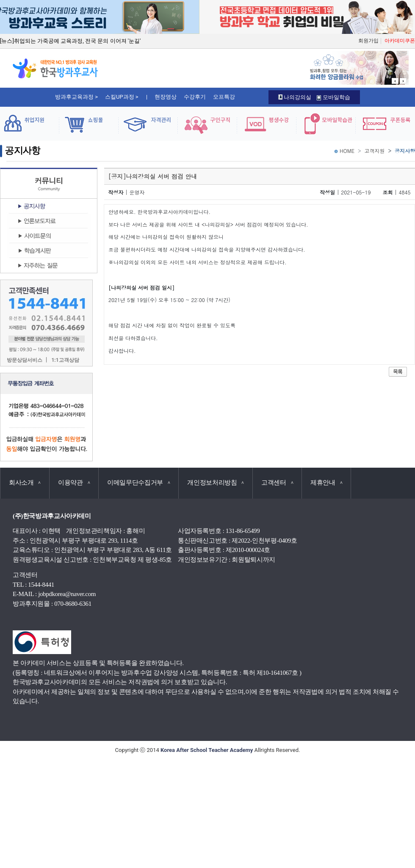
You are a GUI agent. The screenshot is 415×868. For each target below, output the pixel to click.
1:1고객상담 (65, 360)
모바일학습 (333, 97)
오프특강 (224, 97)
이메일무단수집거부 (138, 483)
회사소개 (25, 483)
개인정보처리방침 (216, 483)
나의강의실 (295, 97)
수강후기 (195, 97)
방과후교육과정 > (76, 97)
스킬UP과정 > (122, 97)
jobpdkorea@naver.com (67, 594)
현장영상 (166, 97)
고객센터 (277, 483)
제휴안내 (326, 483)
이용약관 (74, 483)
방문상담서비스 (25, 360)
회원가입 (368, 41)
